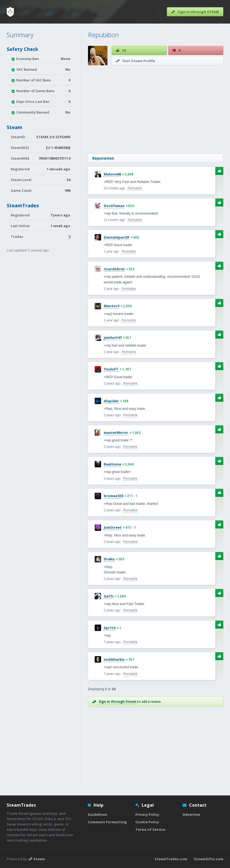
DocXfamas (114, 206)
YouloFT (111, 369)
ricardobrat (114, 269)
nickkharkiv (114, 659)
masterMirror (116, 433)
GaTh (109, 596)
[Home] (10, 12)
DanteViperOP (117, 237)
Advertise (191, 814)
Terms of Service (150, 829)
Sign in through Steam (118, 702)
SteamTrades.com (171, 859)
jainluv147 (113, 337)
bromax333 (114, 496)
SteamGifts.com (209, 859)
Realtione (112, 464)
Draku (109, 559)
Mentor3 (112, 306)
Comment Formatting (107, 822)
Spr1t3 (110, 628)
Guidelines (97, 814)
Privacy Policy (147, 814)
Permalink (135, 188)
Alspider (111, 401)
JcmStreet (113, 527)
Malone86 (112, 174)
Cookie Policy (147, 822)
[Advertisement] (156, 110)
